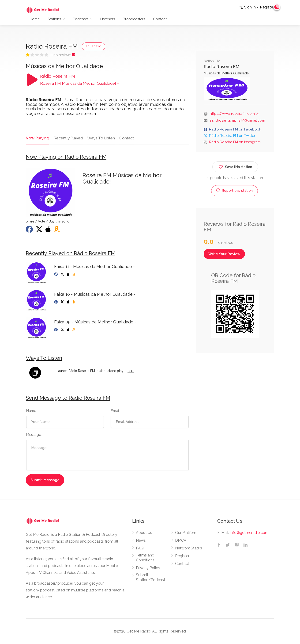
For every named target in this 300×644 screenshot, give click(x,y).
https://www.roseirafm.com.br (234, 114)
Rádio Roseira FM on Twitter (232, 136)
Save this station (235, 166)
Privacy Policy (148, 568)
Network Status (189, 548)
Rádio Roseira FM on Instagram (235, 142)
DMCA (181, 541)
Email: (116, 411)
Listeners (108, 19)
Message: (34, 435)
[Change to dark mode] (277, 7)
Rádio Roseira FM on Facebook (235, 129)
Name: (32, 411)
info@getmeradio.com (249, 533)
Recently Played (68, 138)
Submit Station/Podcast (151, 578)
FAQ (140, 548)
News (141, 541)
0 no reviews (61, 55)
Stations (54, 19)
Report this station (234, 191)
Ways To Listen (101, 138)
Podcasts (81, 19)
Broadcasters (134, 19)
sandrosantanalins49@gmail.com (237, 120)
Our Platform (186, 533)
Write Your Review (224, 254)
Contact (160, 19)
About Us (144, 533)
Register (182, 556)
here (131, 371)
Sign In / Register (257, 7)
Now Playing (37, 138)
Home (35, 19)
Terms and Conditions (145, 558)
